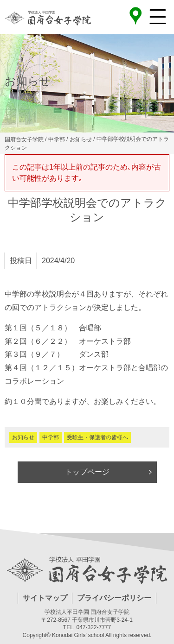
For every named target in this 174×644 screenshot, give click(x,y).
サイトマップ (45, 598)
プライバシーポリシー (114, 598)
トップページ (87, 472)
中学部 (51, 437)
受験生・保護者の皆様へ (97, 437)
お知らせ (23, 437)
